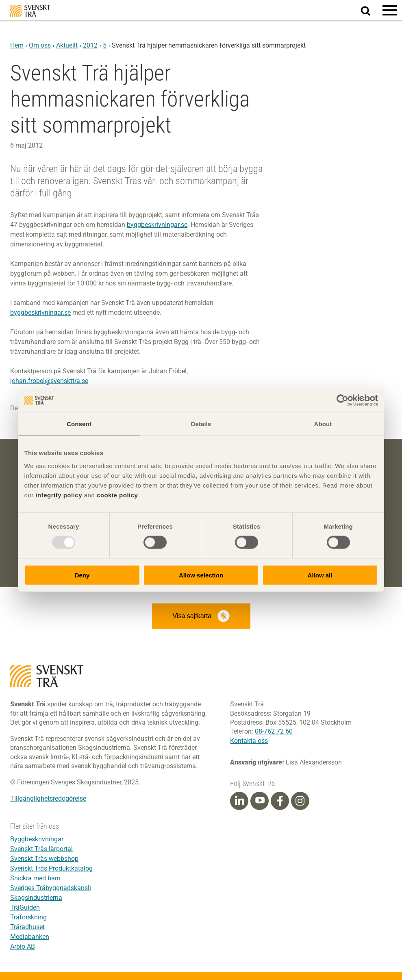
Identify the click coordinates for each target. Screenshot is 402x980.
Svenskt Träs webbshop (44, 859)
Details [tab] (201, 424)
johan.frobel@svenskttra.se (49, 381)
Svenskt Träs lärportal (41, 849)
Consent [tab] (79, 424)
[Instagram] (300, 801)
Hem (17, 45)
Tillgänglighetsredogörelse (48, 798)
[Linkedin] (239, 801)
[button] (390, 10)
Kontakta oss (249, 741)
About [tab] (323, 424)
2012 (90, 45)
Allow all (320, 575)
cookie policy (117, 495)
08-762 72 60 (274, 731)
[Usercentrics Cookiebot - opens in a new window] (342, 401)
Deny (82, 575)
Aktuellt (67, 45)
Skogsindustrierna (36, 898)
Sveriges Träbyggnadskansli (51, 888)
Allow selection (201, 575)
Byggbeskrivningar (37, 839)
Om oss (40, 45)
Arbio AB (23, 946)
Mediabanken (30, 937)
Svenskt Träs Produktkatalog (51, 868)
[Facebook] (280, 801)
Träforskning (28, 917)
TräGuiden (25, 907)
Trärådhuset (27, 927)
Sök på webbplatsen (370, 11)
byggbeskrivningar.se (157, 225)
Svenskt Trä (30, 11)
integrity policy (59, 495)
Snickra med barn (35, 878)
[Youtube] (260, 801)
